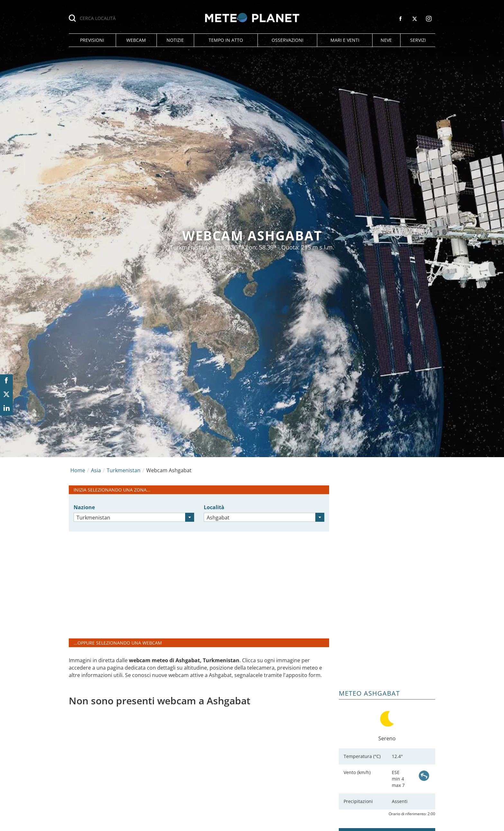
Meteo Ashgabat (369, 693)
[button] (92, 40)
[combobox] (134, 517)
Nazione (84, 507)
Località (214, 507)
